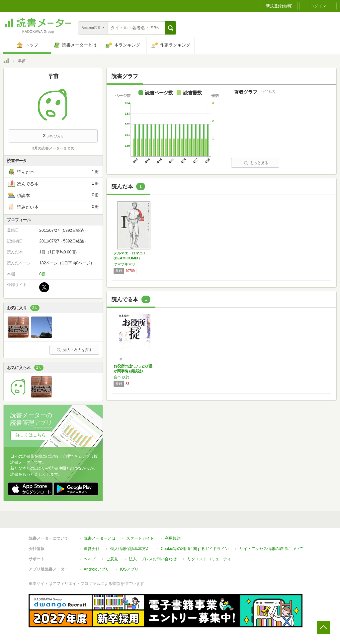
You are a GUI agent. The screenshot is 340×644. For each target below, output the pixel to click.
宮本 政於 (121, 377)
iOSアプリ (129, 569)
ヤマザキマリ (125, 264)
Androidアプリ (96, 569)
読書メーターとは (100, 538)
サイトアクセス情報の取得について (271, 549)
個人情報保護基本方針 (130, 549)
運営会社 (92, 549)
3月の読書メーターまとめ (53, 148)
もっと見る (256, 163)
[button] (170, 28)
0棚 (42, 274)
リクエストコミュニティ (209, 559)
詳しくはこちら (31, 435)
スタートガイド (140, 538)
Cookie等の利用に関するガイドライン (195, 549)
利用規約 (173, 538)
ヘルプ (90, 559)
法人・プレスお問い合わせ (153, 559)
